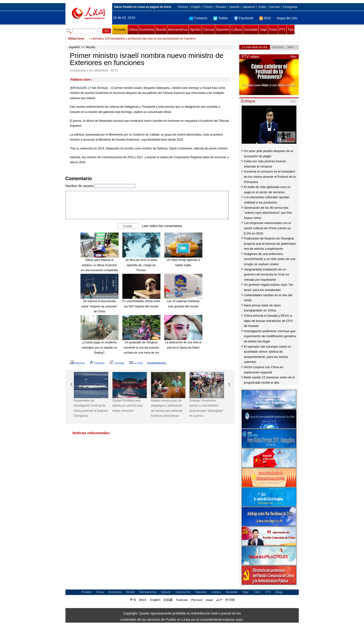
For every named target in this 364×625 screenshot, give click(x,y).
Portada (120, 30)
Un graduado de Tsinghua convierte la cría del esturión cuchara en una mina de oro (141, 348)
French (208, 7)
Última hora (76, 39)
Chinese (183, 7)
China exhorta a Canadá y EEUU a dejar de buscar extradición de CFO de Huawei (268, 321)
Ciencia (208, 30)
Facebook (244, 18)
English (196, 7)
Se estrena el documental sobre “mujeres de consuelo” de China (99, 306)
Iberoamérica (178, 30)
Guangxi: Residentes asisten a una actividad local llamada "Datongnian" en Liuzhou (207, 408)
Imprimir (77, 363)
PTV (282, 30)
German (275, 7)
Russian (221, 7)
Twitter (221, 18)
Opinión (195, 30)
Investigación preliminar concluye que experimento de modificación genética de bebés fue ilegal (270, 336)
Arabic (262, 7)
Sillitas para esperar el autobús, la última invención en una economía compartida (99, 265)
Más (294, 57)
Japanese (249, 7)
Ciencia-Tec (183, 592)
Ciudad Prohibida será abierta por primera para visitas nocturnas (128, 406)
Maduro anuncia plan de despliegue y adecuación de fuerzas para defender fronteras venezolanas (167, 408)
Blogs (279, 592)
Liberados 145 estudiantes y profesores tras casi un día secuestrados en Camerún (144, 41)
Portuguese (290, 7)
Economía (147, 30)
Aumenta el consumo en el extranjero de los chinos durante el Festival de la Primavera (270, 177)
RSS (265, 18)
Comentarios (157, 363)
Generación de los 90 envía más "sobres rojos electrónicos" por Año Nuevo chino (268, 213)
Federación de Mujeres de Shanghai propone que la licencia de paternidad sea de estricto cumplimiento (270, 244)
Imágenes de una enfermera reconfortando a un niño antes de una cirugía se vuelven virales (270, 259)
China (133, 30)
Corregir (117, 363)
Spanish (234, 7)
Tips (291, 30)
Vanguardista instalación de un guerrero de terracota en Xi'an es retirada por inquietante (267, 274)
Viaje (263, 30)
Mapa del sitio (287, 18)
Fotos (273, 30)
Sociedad (251, 30)
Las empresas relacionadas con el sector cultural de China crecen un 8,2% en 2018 (267, 228)
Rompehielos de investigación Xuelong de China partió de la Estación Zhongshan (91, 408)
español (75, 47)
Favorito (97, 363)
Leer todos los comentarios (162, 226)
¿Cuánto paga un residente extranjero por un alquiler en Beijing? (99, 348)
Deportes (223, 30)
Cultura (237, 30)
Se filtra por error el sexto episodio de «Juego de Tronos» (141, 265)
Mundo (161, 30)
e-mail (136, 363)
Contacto (198, 18)
